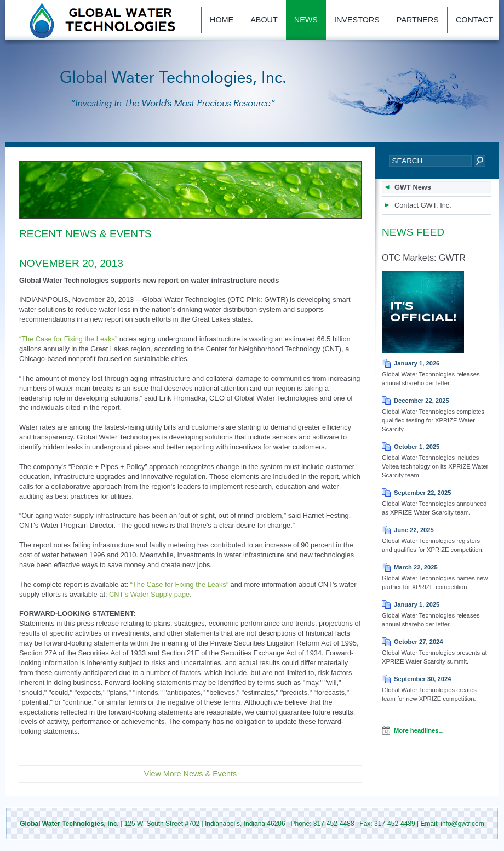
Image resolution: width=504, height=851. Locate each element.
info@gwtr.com (462, 824)
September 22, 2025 (422, 493)
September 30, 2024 (422, 679)
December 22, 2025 (422, 401)
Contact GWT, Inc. (423, 205)
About (264, 20)
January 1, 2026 (417, 363)
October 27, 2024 (419, 642)
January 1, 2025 (417, 604)
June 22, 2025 (414, 530)
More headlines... (419, 730)
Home (222, 20)
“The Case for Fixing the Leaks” (68, 339)
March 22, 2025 (416, 567)
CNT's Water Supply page (149, 594)
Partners (418, 20)
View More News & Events (190, 774)
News (306, 20)
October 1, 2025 (417, 447)
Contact (474, 20)
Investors (357, 20)
